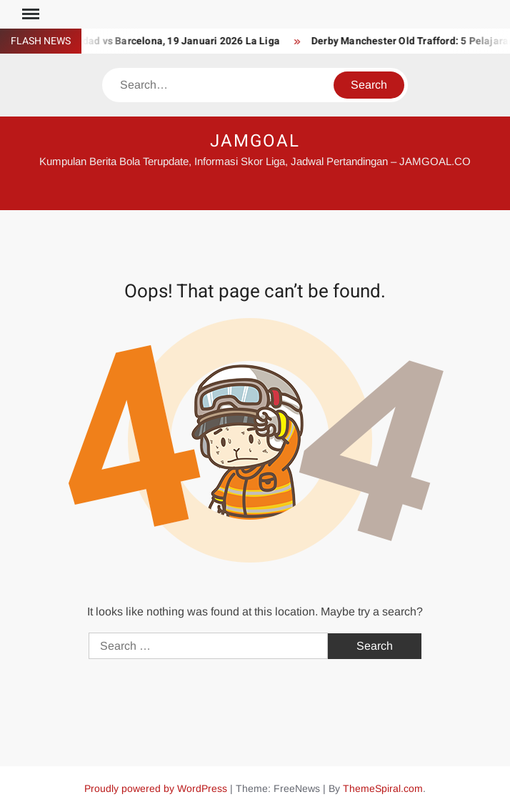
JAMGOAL (255, 141)
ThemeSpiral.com (383, 788)
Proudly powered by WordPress (156, 788)
